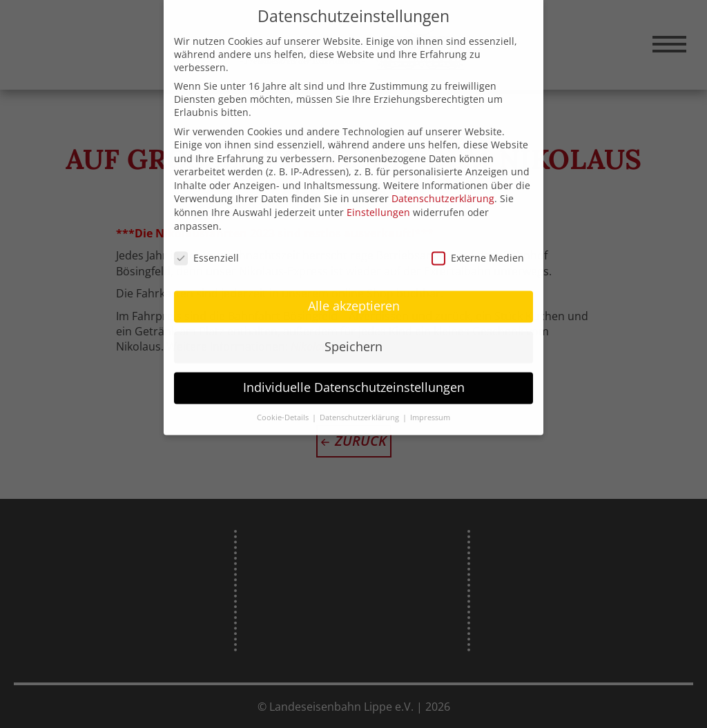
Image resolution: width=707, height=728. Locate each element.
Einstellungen (378, 198)
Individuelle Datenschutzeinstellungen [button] (354, 373)
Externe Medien (478, 243)
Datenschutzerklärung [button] (360, 403)
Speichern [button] (353, 332)
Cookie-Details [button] (284, 403)
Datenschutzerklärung (443, 184)
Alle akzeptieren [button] (354, 291)
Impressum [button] (430, 403)
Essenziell (206, 243)
